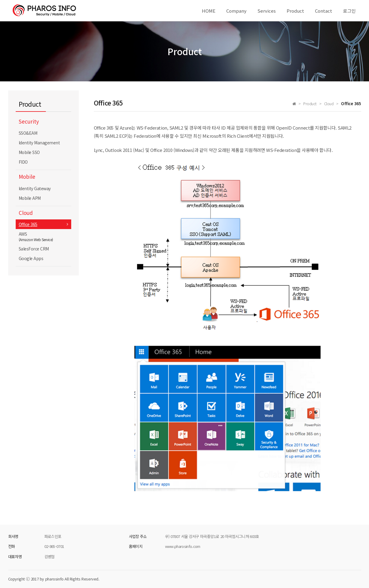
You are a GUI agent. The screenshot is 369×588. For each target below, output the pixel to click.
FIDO (23, 162)
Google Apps (31, 258)
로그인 (349, 11)
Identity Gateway (35, 188)
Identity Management (39, 143)
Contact (324, 11)
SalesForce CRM (34, 249)
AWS (43, 236)
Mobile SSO (29, 152)
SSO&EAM (28, 133)
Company (236, 11)
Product (295, 11)
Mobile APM (30, 198)
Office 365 (28, 224)
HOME (209, 11)
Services (267, 11)
